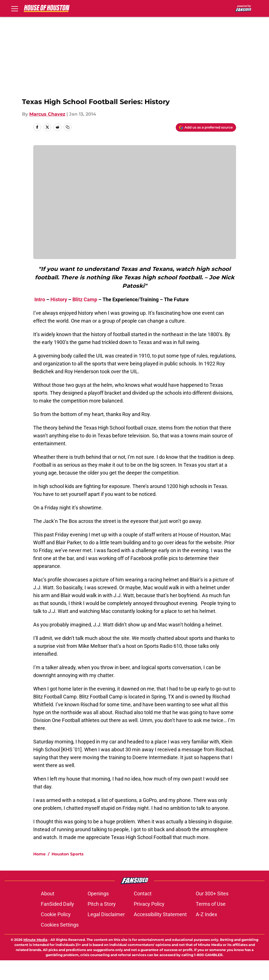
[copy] (68, 127)
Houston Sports (67, 874)
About (48, 913)
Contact (143, 913)
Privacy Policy (149, 924)
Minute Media (35, 959)
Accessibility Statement (160, 934)
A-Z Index (206, 934)
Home (39, 874)
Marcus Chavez (47, 114)
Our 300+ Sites (212, 913)
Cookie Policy (56, 934)
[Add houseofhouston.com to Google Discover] (206, 127)
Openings (98, 913)
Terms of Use (211, 924)
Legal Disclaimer (106, 934)
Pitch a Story (102, 924)
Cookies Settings (60, 944)
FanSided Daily (57, 924)
